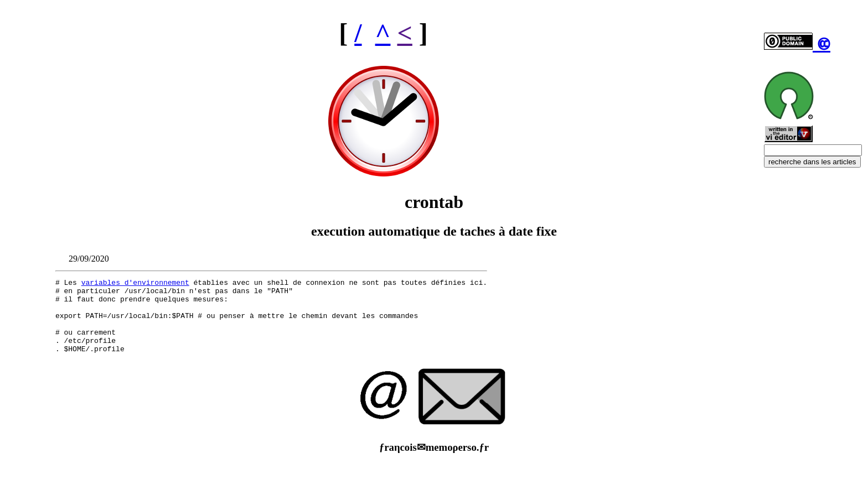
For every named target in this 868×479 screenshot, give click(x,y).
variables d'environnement (135, 284)
